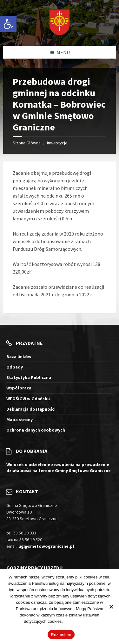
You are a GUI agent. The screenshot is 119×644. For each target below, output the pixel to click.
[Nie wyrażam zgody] (111, 607)
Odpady (15, 367)
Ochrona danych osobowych (36, 430)
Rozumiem (61, 635)
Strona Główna (27, 143)
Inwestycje (57, 143)
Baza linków (19, 357)
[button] (8, 24)
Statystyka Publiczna (29, 377)
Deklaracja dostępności (31, 409)
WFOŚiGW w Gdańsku (28, 399)
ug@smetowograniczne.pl (46, 546)
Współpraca (19, 388)
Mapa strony (20, 420)
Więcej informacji (80, 621)
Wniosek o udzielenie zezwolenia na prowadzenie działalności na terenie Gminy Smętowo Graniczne (59, 467)
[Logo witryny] (60, 23)
